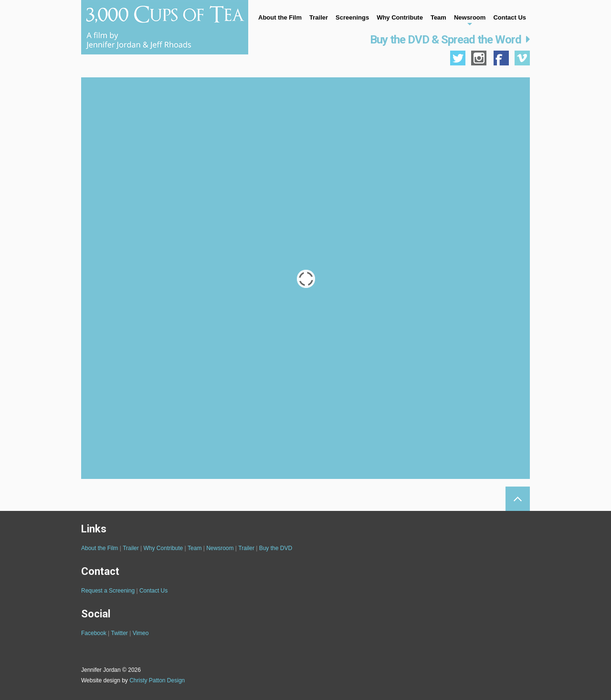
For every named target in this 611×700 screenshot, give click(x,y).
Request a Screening (108, 591)
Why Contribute (400, 17)
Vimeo (141, 633)
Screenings (352, 17)
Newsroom (470, 17)
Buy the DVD (276, 548)
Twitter (120, 633)
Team (438, 17)
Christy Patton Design (157, 680)
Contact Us (510, 17)
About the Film (280, 17)
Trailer (319, 17)
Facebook (94, 633)
